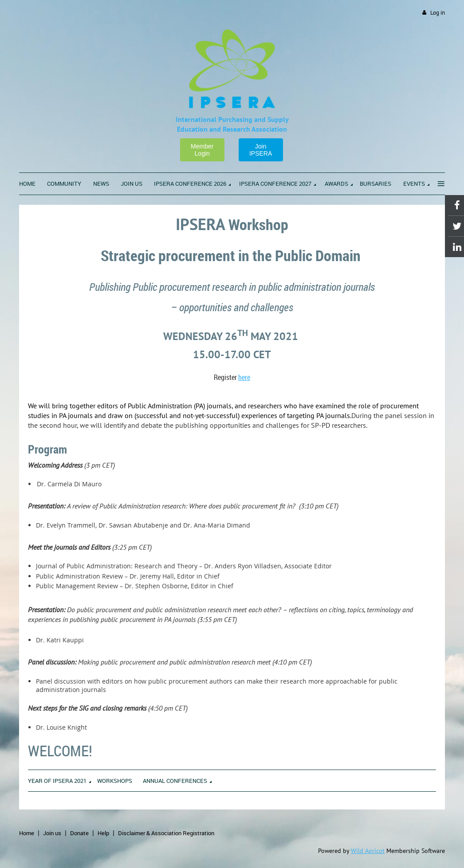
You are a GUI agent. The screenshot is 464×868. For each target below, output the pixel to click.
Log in (438, 13)
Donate (79, 833)
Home (27, 833)
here (244, 377)
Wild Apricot (368, 851)
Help (103, 833)
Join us (52, 833)
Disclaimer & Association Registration (166, 833)
